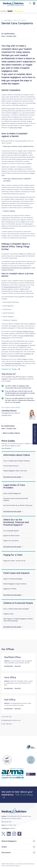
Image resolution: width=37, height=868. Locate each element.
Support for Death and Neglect (13, 579)
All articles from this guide (13, 477)
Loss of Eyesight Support (11, 531)
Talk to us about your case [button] (35, 434)
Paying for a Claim (13, 555)
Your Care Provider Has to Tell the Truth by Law (18, 505)
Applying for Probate (10, 589)
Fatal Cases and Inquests (16, 573)
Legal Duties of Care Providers (14, 486)
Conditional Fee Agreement (13, 363)
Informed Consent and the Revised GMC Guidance (16, 499)
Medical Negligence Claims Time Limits (15, 471)
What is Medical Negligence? (12, 493)
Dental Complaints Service (26, 331)
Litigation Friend (8, 614)
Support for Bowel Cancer (11, 536)
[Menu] (35, 4)
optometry (27, 354)
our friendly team (22, 345)
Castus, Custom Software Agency (11, 866)
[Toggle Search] (29, 4)
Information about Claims (17, 455)
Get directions (9, 666)
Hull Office (10, 700)
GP (32, 354)
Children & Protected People (18, 603)
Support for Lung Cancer (11, 541)
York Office (10, 677)
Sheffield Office (12, 657)
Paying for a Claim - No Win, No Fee (14, 561)
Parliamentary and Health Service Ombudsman (16, 268)
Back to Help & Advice (11, 433)
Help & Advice (8, 20)
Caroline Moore (9, 34)
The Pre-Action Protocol (11, 466)
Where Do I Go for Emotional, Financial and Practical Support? (16, 522)
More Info (18, 666)
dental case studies (16, 128)
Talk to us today (17, 796)
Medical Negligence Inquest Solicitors (15, 584)
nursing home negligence (18, 356)
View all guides (7, 448)
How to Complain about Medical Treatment (17, 461)
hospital (4, 356)
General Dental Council (11, 287)
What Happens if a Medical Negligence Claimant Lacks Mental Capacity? (18, 620)
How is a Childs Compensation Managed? (16, 609)
